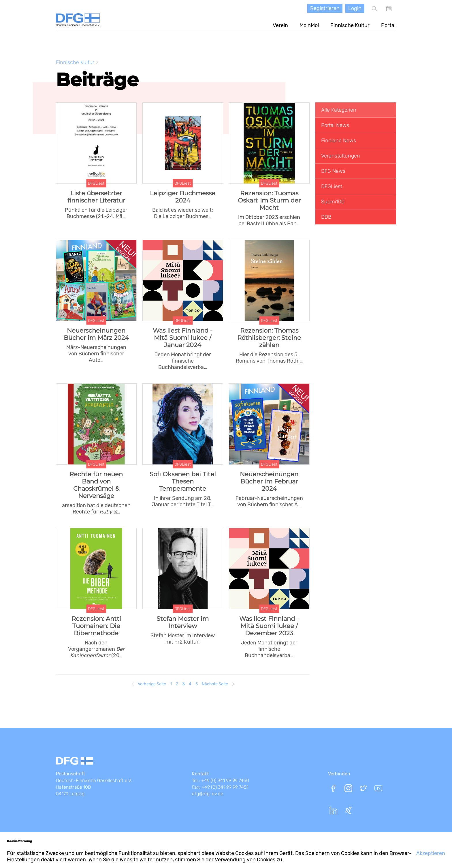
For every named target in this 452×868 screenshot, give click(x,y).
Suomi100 (333, 200)
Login (355, 8)
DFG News (333, 170)
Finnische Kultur (351, 24)
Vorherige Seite (152, 683)
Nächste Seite (215, 683)
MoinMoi (310, 24)
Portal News (335, 124)
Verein (281, 24)
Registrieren (325, 8)
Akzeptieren (431, 853)
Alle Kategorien (339, 109)
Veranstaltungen (341, 155)
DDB (326, 216)
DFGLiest (332, 185)
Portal (389, 24)
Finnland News (339, 139)
